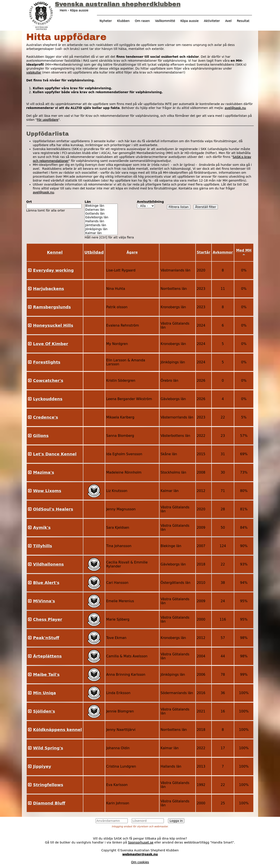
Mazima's (44, 472)
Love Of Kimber (51, 344)
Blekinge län (101, 206)
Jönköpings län (101, 229)
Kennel (55, 252)
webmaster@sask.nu (140, 854)
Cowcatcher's (48, 381)
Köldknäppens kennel (57, 730)
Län (88, 202)
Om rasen (142, 21)
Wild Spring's (48, 748)
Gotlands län (101, 214)
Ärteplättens (47, 656)
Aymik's (42, 528)
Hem (63, 10)
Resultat (243, 21)
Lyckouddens (48, 399)
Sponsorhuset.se (141, 842)
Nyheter (106, 21)
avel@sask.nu (235, 108)
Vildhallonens (48, 564)
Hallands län (101, 221)
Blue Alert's (46, 583)
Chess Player (48, 619)
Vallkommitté (165, 21)
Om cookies (140, 862)
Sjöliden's (44, 711)
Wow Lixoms (47, 491)
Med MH (244, 252)
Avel (228, 21)
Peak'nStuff (46, 638)
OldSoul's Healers (53, 509)
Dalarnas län (101, 210)
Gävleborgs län (101, 217)
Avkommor (223, 252)
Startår (203, 252)
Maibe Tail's (46, 675)
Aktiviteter (212, 21)
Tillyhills (43, 546)
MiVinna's (44, 601)
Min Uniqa (44, 693)
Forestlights (47, 362)
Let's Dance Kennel (55, 454)
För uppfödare (47, 120)
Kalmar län (101, 233)
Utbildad (94, 252)
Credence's (45, 417)
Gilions (41, 436)
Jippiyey (42, 766)
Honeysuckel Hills (53, 325)
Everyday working (53, 270)
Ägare (132, 252)
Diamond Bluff (49, 803)
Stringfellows (48, 785)
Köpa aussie (189, 21)
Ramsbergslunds (52, 307)
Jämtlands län (101, 225)
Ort (29, 202)
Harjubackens (49, 289)
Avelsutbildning (150, 202)
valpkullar (34, 72)
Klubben (123, 21)
